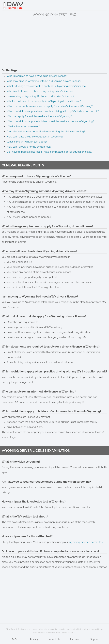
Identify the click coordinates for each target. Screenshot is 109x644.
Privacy (34, 639)
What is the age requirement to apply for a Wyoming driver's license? (47, 86)
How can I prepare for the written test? (29, 147)
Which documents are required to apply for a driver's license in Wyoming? (50, 106)
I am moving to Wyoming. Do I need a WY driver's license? (40, 96)
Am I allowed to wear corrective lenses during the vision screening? (46, 132)
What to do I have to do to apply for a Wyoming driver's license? (44, 101)
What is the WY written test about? (27, 142)
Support (95, 639)
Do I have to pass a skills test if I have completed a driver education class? (49, 152)
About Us (54, 639)
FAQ (14, 639)
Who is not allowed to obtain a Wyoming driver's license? (40, 91)
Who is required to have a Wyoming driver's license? (37, 76)
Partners (75, 639)
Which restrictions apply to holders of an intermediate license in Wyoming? (50, 121)
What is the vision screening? (24, 127)
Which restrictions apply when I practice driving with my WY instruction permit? (53, 111)
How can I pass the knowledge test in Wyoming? (35, 137)
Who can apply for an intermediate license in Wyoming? (39, 116)
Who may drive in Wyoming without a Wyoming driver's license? (44, 81)
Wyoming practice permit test (86, 542)
